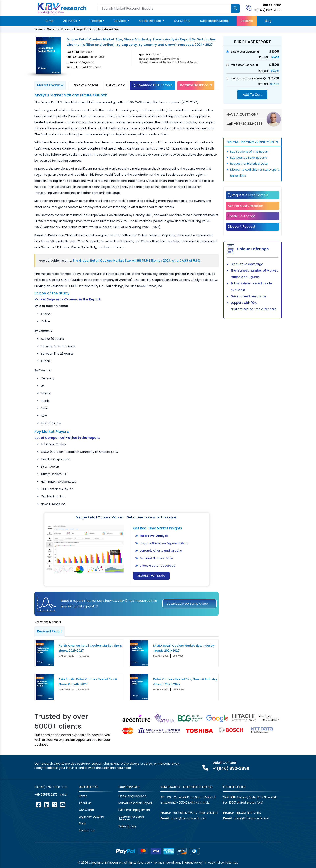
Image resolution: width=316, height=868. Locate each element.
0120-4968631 (208, 813)
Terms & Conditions (167, 863)
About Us (71, 21)
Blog (268, 21)
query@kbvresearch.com (188, 818)
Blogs (82, 823)
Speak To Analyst (241, 216)
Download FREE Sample (153, 85)
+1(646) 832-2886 (267, 10)
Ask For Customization (245, 206)
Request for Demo (151, 576)
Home (49, 21)
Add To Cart (252, 95)
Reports (96, 21)
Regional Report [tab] (50, 631)
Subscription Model (214, 21)
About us (85, 803)
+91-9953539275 (46, 795)
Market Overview (50, 85)
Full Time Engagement (134, 810)
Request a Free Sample (248, 195)
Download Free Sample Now (188, 604)
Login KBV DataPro (91, 817)
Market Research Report (135, 803)
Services (121, 21)
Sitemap (232, 863)
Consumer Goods (59, 29)
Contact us (87, 830)
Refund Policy (193, 863)
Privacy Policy (214, 863)
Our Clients (182, 21)
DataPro (247, 21)
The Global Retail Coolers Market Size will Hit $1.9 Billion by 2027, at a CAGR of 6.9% (136, 260)
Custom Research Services (131, 818)
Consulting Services (132, 796)
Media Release (150, 21)
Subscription (127, 826)
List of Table (115, 85)
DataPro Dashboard (196, 85)
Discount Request (242, 227)
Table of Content (85, 85)
